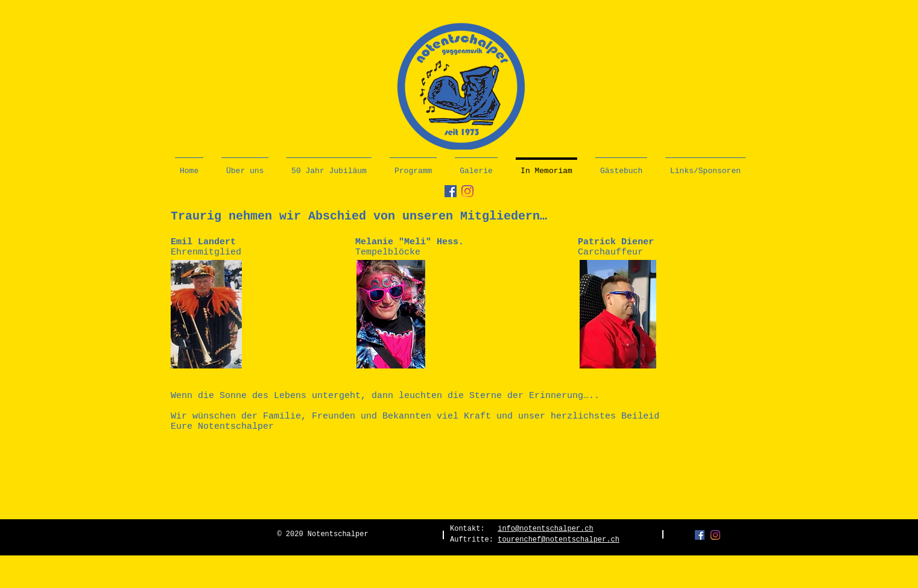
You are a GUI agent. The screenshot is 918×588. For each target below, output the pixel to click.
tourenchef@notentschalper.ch (559, 540)
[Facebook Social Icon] (451, 191)
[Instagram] (467, 191)
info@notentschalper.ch (545, 529)
